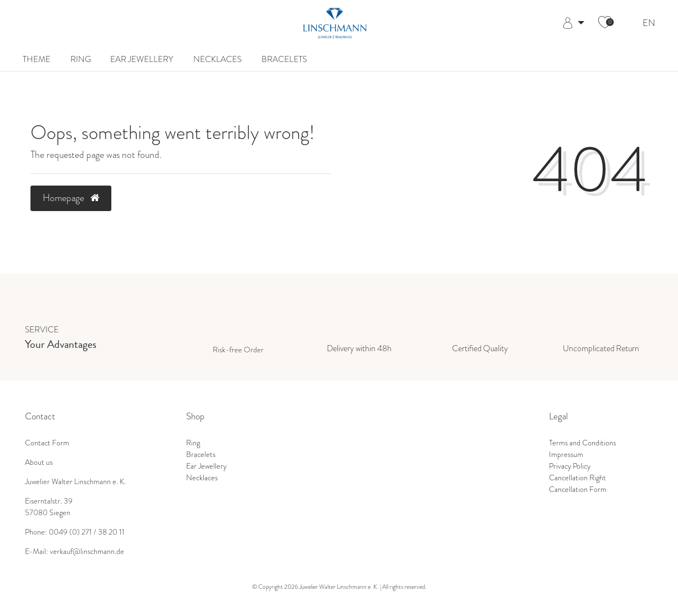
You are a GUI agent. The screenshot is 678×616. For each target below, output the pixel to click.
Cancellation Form (578, 489)
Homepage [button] (71, 198)
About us (39, 462)
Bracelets (284, 59)
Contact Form (47, 443)
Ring (81, 59)
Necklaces (217, 59)
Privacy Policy (570, 466)
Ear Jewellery (142, 59)
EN (649, 24)
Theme (37, 59)
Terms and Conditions (582, 443)
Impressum (566, 455)
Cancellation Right (577, 478)
